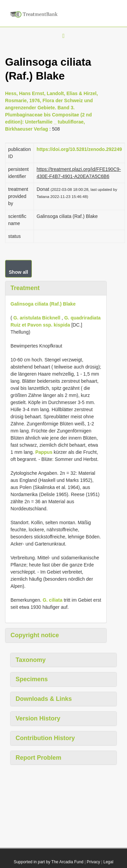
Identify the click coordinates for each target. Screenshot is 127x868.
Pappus (44, 452)
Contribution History (45, 738)
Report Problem (38, 758)
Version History (38, 718)
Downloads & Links (44, 699)
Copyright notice (35, 635)
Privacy (93, 862)
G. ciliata (52, 600)
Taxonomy (31, 660)
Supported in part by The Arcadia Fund (48, 862)
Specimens (32, 679)
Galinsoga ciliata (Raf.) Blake (43, 304)
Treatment (25, 288)
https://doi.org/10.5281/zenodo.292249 (79, 149)
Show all (18, 272)
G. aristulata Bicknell (37, 318)
